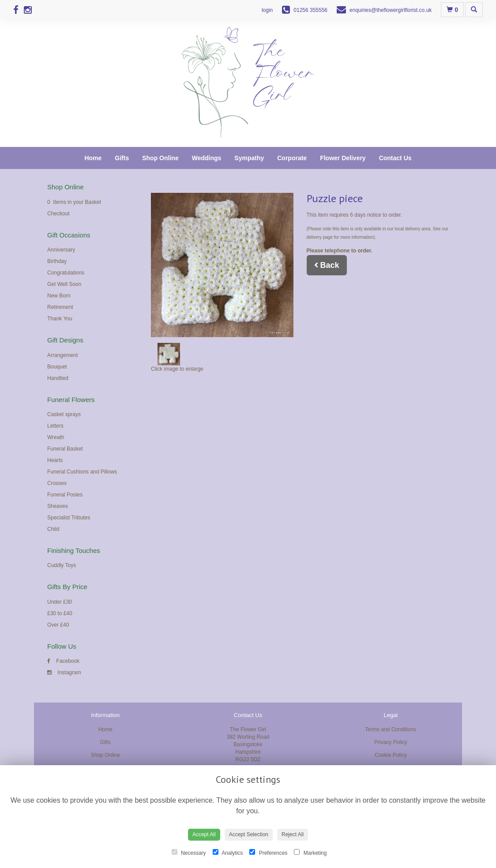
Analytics (228, 853)
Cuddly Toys (62, 565)
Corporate (292, 158)
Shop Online (160, 158)
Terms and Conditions (391, 729)
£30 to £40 (60, 613)
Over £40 (58, 625)
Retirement (60, 307)
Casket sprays (64, 414)
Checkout (58, 214)
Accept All (204, 834)
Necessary (189, 853)
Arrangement (62, 355)
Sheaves (58, 506)
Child (53, 529)
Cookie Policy (391, 755)
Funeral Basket (65, 449)
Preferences (268, 853)
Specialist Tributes (69, 518)
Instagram (64, 673)
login (267, 10)
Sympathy (249, 158)
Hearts (55, 460)
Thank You (60, 319)
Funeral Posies (65, 495)
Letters (55, 426)
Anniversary (61, 250)
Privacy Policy (391, 742)
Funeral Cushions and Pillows (82, 472)
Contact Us (395, 158)
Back (327, 265)
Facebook (63, 661)
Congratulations (66, 273)
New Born (59, 296)
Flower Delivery (343, 158)
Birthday (57, 261)
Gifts (122, 158)
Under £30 (60, 602)
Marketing (310, 853)
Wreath (56, 437)
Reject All (293, 834)
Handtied (58, 378)
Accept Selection (249, 834)
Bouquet (57, 367)
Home (93, 158)
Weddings (207, 158)
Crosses (57, 483)
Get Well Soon (64, 284)
